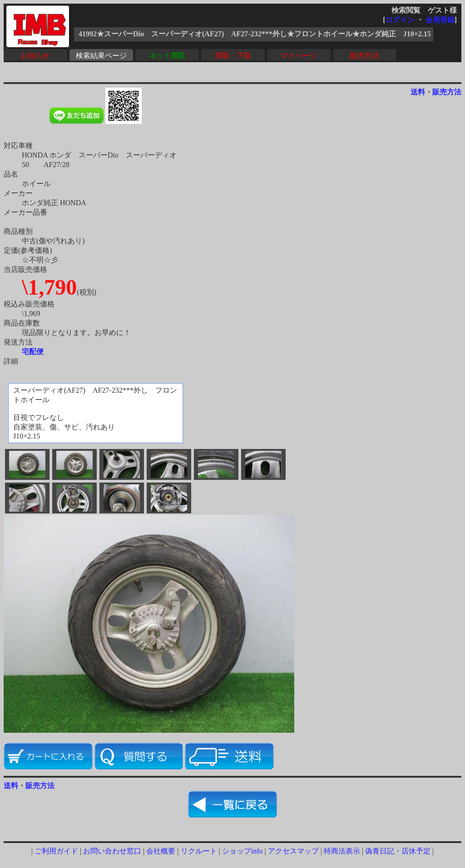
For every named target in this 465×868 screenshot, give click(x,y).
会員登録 (440, 20)
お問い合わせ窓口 (112, 851)
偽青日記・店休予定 (398, 851)
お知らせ (35, 56)
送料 (418, 92)
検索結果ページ (101, 56)
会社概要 (161, 851)
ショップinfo (242, 851)
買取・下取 (233, 56)
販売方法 (365, 56)
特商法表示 (342, 851)
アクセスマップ (293, 851)
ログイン (400, 20)
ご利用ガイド (56, 851)
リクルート (199, 851)
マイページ (299, 56)
